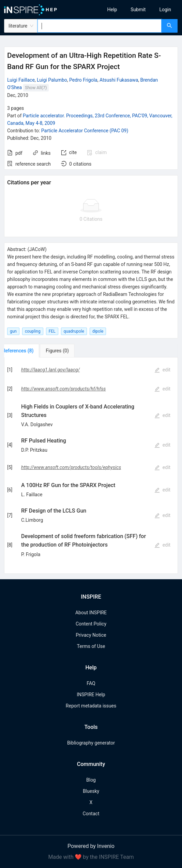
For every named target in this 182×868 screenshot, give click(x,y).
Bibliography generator (91, 743)
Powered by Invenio (91, 846)
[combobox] (100, 26)
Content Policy (91, 624)
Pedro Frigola (83, 80)
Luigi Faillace (21, 80)
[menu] (139, 10)
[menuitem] (112, 10)
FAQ (91, 683)
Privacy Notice (91, 635)
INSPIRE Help (91, 695)
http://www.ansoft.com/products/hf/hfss (63, 389)
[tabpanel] (91, 466)
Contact (91, 814)
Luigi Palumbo (52, 80)
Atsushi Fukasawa (119, 80)
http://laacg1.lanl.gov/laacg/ (50, 370)
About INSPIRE (91, 613)
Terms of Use (91, 646)
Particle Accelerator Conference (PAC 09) (85, 131)
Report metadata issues (91, 706)
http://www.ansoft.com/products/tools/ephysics (71, 467)
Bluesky (91, 791)
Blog (91, 780)
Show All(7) (36, 88)
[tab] (25, 351)
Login (165, 10)
